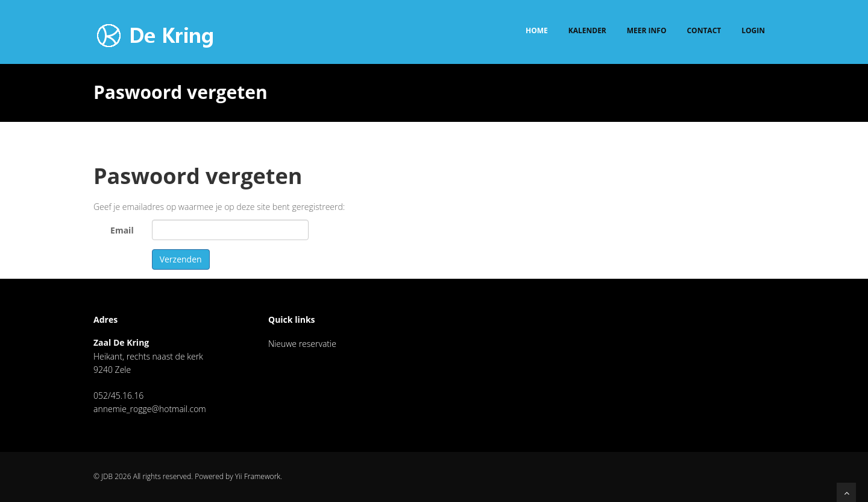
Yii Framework (258, 476)
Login (753, 30)
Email (122, 230)
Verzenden (181, 259)
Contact (704, 30)
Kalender (587, 30)
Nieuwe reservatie (302, 344)
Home (537, 30)
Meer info (647, 30)
